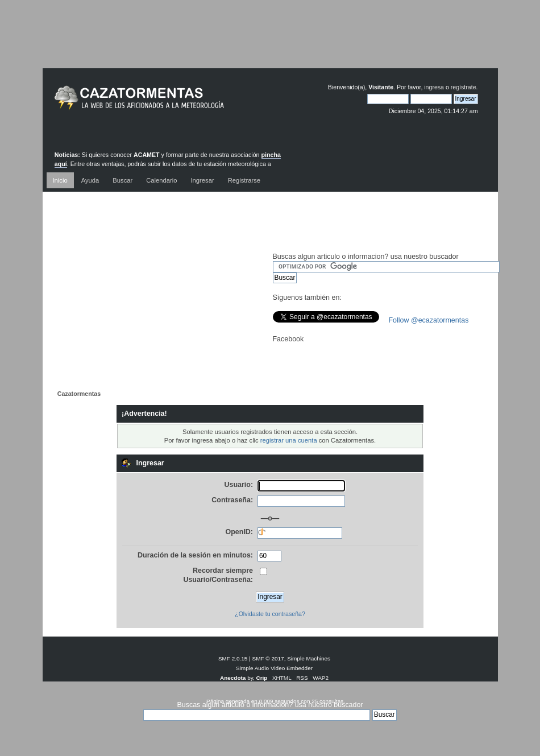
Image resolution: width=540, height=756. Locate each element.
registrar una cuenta (289, 440)
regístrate (464, 87)
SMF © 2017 (268, 658)
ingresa (434, 87)
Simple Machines (309, 658)
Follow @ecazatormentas (429, 320)
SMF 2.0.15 (233, 658)
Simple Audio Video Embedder (274, 668)
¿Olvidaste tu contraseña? (270, 614)
